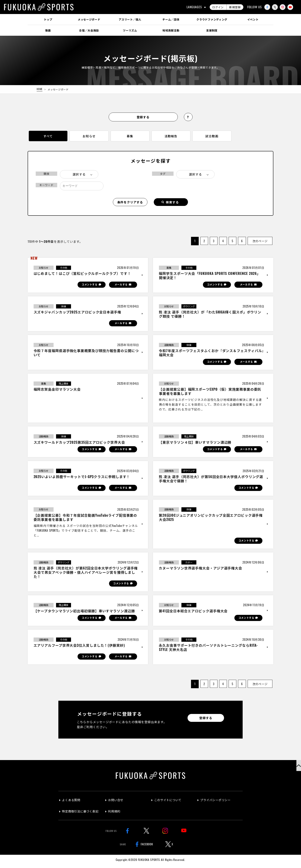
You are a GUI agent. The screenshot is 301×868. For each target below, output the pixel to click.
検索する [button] (172, 203)
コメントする (88, 286)
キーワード (46, 186)
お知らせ (89, 136)
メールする (120, 286)
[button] (295, 769)
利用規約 (115, 814)
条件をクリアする (130, 203)
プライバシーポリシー (217, 803)
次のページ (259, 242)
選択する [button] (79, 175)
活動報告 (171, 136)
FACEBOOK (143, 847)
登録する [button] (143, 117)
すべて (48, 136)
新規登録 (235, 7)
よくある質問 (72, 803)
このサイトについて (169, 803)
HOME (40, 89)
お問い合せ (116, 803)
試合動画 (212, 136)
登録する (206, 721)
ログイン (218, 7)
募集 (130, 136)
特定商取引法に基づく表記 (82, 814)
